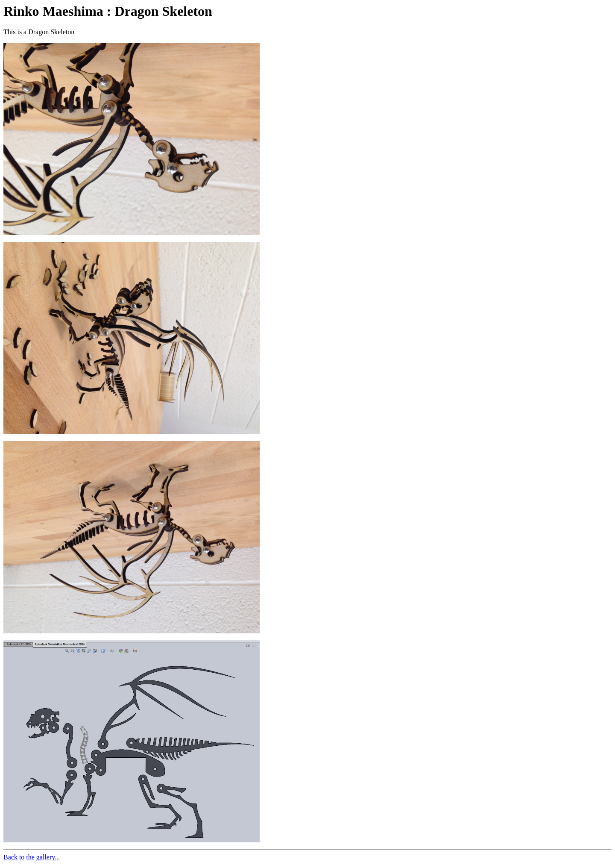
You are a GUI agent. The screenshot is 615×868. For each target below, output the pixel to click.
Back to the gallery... (32, 857)
